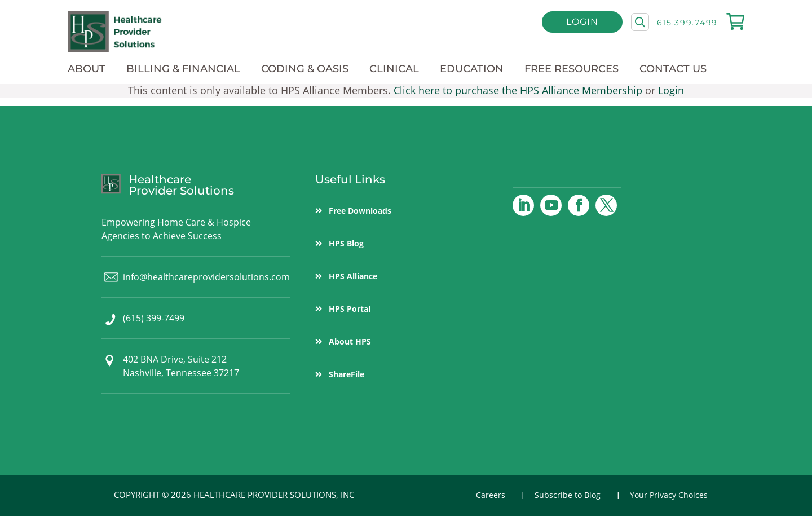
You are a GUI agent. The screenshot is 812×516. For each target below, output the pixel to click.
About (87, 69)
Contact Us (673, 69)
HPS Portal (350, 309)
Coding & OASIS (305, 69)
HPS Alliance (353, 276)
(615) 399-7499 (154, 318)
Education (472, 69)
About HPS (350, 341)
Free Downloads (360, 211)
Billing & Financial (183, 69)
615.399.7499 (687, 23)
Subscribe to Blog (568, 495)
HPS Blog (346, 243)
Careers (491, 495)
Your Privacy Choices (669, 495)
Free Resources (572, 69)
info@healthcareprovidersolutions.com (206, 277)
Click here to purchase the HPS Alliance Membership (518, 90)
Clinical (394, 69)
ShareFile (347, 374)
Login (582, 22)
